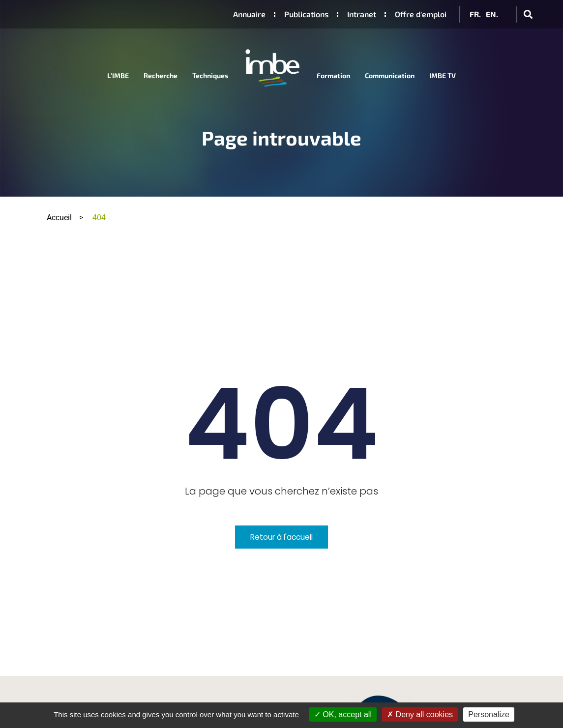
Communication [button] (390, 75)
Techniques (210, 75)
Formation (333, 75)
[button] (528, 15)
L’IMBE (118, 75)
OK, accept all (343, 714)
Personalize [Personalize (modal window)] (489, 714)
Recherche (161, 75)
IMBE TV (443, 75)
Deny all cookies (420, 714)
